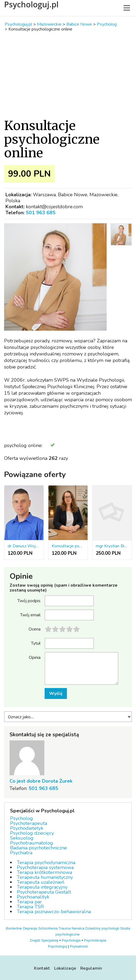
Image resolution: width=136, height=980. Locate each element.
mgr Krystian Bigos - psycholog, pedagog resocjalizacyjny (112, 546)
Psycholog (21, 818)
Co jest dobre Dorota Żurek (41, 781)
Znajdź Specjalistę (44, 940)
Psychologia (71, 940)
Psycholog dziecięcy (32, 833)
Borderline (14, 928)
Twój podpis (29, 601)
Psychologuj (57, 946)
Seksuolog (22, 838)
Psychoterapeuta (29, 823)
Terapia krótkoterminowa (44, 872)
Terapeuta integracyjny (42, 887)
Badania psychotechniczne (38, 848)
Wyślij (56, 693)
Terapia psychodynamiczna (46, 863)
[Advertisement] (68, 75)
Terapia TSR (30, 907)
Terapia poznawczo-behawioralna (54, 912)
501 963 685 (41, 213)
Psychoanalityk (33, 897)
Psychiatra (21, 853)
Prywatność (79, 946)
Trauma (64, 928)
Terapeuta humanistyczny (45, 877)
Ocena (35, 629)
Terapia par (29, 902)
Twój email (30, 615)
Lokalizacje (65, 968)
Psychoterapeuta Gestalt (44, 892)
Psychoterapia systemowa (45, 867)
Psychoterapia (95, 940)
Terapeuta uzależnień (41, 882)
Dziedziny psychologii (102, 928)
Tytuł (36, 643)
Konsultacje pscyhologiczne (68, 546)
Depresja (30, 928)
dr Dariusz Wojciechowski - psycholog (24, 546)
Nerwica (78, 928)
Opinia (35, 657)
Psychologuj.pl (31, 4)
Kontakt (42, 968)
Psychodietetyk (27, 828)
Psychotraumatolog (32, 843)
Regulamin (91, 968)
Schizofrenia (48, 928)
